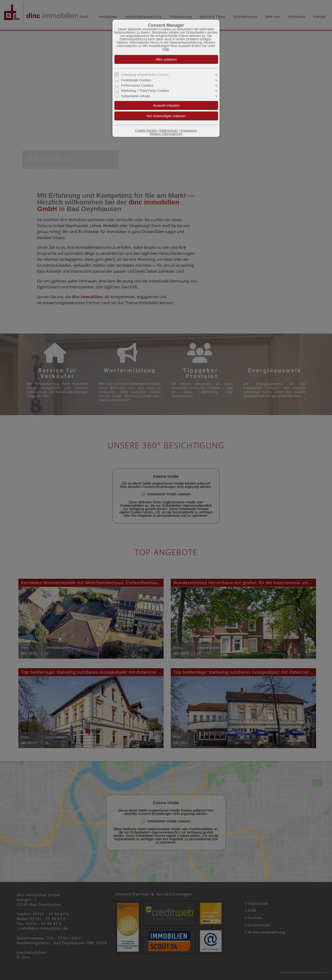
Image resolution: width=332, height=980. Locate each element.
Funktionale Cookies (136, 80)
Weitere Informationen (166, 134)
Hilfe (166, 49)
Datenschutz (169, 130)
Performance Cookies (137, 85)
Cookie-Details (146, 130)
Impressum (189, 130)
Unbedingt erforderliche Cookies (145, 75)
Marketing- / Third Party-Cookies (145, 91)
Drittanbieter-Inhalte (136, 96)
